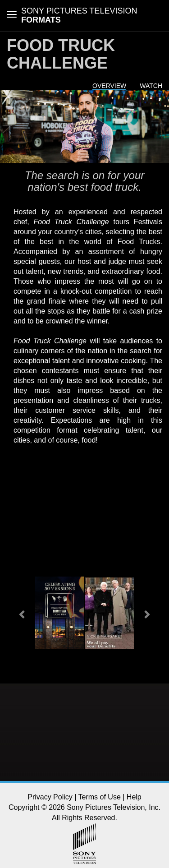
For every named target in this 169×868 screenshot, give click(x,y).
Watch (151, 86)
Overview (109, 86)
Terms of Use (100, 797)
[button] (23, 614)
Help (134, 797)
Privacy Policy (50, 797)
